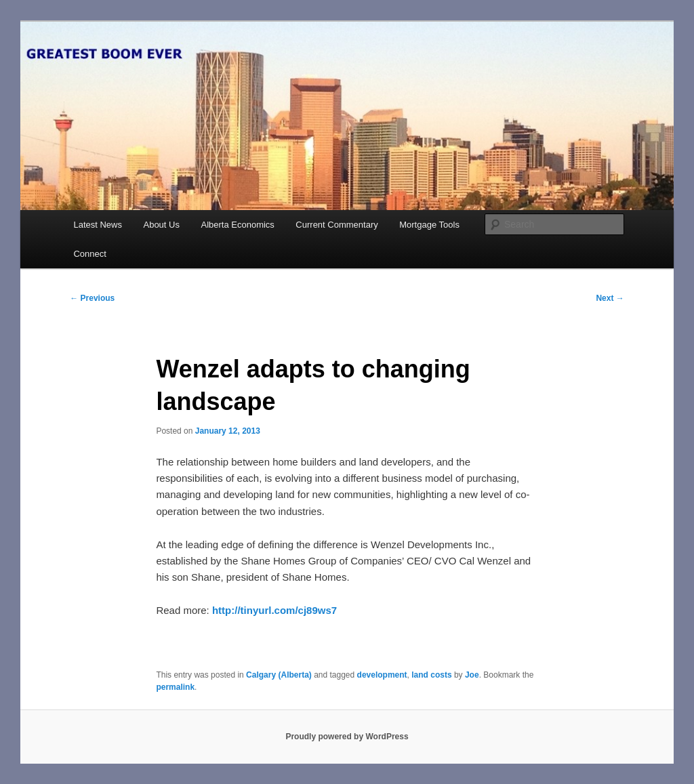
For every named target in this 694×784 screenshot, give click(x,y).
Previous (92, 298)
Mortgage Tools (429, 225)
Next (610, 298)
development (382, 675)
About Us (161, 225)
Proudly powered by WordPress (347, 737)
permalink (175, 687)
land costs (431, 675)
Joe (472, 675)
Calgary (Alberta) (279, 675)
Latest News (98, 225)
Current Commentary (336, 225)
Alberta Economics (237, 225)
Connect (89, 254)
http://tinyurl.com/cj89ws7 (274, 610)
